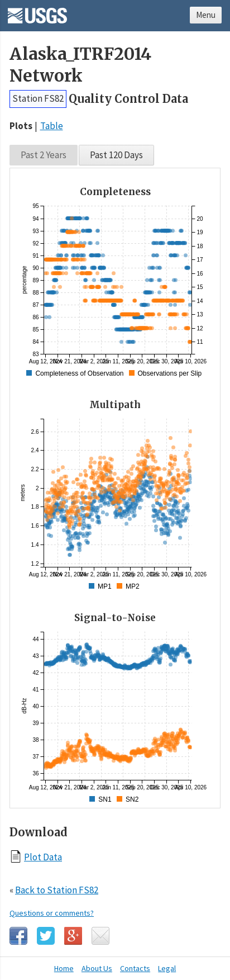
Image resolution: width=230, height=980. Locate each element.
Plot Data (43, 857)
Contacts (135, 968)
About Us (97, 968)
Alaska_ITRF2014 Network (80, 65)
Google (73, 936)
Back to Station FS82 (57, 890)
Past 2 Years (44, 155)
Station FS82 (38, 98)
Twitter (46, 936)
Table (52, 126)
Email (100, 936)
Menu (206, 15)
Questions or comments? (52, 913)
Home (64, 968)
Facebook (18, 936)
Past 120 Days (116, 155)
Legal (167, 968)
